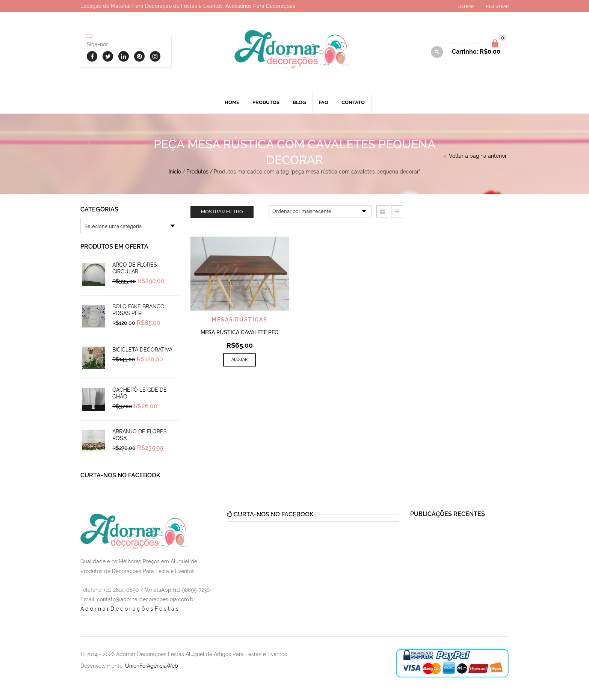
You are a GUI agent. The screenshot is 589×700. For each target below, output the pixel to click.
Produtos (266, 102)
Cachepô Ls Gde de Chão (140, 393)
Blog (299, 102)
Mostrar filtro (222, 212)
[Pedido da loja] (320, 211)
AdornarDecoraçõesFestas (130, 609)
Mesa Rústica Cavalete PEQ (239, 332)
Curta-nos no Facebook (120, 475)
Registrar (497, 7)
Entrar (466, 7)
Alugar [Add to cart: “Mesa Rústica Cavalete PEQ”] (239, 360)
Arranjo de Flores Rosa (140, 435)
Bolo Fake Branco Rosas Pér (138, 310)
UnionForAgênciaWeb (152, 666)
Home (232, 102)
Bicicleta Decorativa (142, 350)
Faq (324, 102)
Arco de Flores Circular (135, 268)
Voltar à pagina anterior (478, 156)
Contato (353, 102)
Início (175, 172)
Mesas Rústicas (240, 320)
